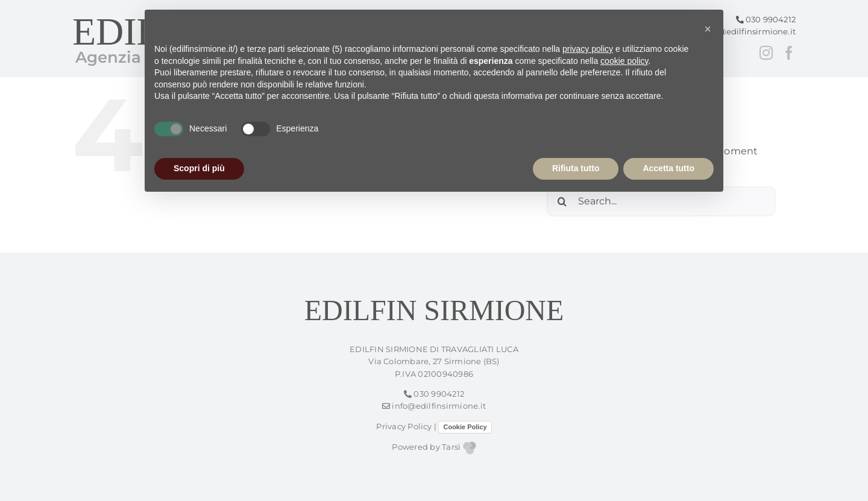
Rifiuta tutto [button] (576, 168)
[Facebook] (789, 53)
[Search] (562, 201)
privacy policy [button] (588, 49)
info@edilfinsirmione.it (744, 32)
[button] (708, 29)
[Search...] (661, 201)
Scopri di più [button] (199, 168)
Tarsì (459, 447)
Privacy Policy (404, 427)
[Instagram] (766, 53)
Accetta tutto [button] (668, 168)
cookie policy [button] (624, 61)
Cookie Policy (465, 427)
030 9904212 (766, 20)
